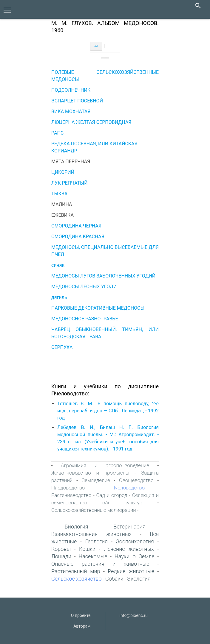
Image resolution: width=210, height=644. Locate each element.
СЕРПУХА (62, 347)
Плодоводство (68, 488)
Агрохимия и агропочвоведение (105, 465)
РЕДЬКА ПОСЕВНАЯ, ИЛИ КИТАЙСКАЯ (94, 144)
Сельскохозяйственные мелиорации (94, 510)
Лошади (61, 556)
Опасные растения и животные (100, 564)
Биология (77, 527)
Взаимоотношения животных (91, 534)
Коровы (61, 549)
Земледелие (96, 480)
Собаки (114, 579)
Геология (96, 541)
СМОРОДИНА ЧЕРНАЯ (76, 226)
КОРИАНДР (64, 151)
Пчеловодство (128, 488)
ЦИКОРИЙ (63, 172)
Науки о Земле (135, 556)
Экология (139, 579)
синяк (58, 265)
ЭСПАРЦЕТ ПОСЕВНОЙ (77, 101)
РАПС (57, 133)
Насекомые (93, 556)
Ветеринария (129, 527)
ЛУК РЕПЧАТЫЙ (70, 183)
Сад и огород (112, 495)
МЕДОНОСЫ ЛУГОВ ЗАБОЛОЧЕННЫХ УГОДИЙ (103, 276)
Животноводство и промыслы (90, 473)
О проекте (81, 615)
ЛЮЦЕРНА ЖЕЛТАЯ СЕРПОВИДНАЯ (91, 122)
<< (96, 46)
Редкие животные (131, 571)
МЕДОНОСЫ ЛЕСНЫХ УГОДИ (84, 287)
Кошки (87, 549)
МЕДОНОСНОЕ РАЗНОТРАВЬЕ (85, 319)
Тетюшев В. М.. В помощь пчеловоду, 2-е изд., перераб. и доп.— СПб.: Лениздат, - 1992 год (108, 411)
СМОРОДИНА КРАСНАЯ (78, 237)
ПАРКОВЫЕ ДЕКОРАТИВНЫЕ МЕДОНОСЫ (98, 308)
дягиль (59, 297)
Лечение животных (129, 549)
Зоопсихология (135, 541)
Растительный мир (76, 571)
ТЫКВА (59, 194)
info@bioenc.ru (134, 615)
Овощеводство (136, 480)
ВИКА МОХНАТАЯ (71, 112)
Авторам (82, 626)
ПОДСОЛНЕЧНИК (71, 90)
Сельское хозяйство (77, 579)
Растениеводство (71, 495)
